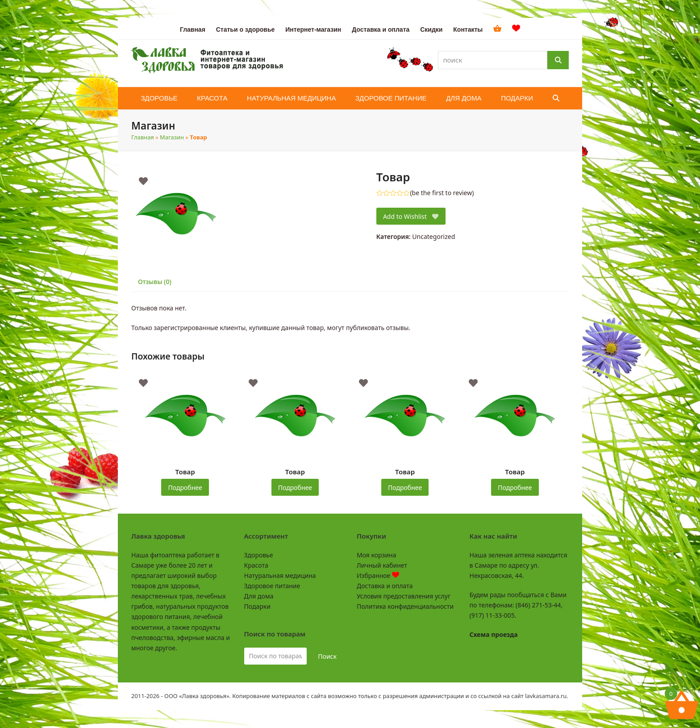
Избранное (378, 575)
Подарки (257, 606)
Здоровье (259, 555)
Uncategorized (433, 236)
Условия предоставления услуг (404, 596)
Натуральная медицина (280, 575)
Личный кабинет (382, 565)
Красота (256, 565)
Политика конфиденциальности (405, 606)
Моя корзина (376, 555)
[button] (556, 98)
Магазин (172, 137)
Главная (143, 137)
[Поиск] (558, 60)
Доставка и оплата (385, 586)
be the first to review (442, 193)
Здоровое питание (272, 586)
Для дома (259, 596)
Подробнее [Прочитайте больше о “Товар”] (185, 487)
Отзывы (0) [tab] (155, 282)
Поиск (327, 656)
